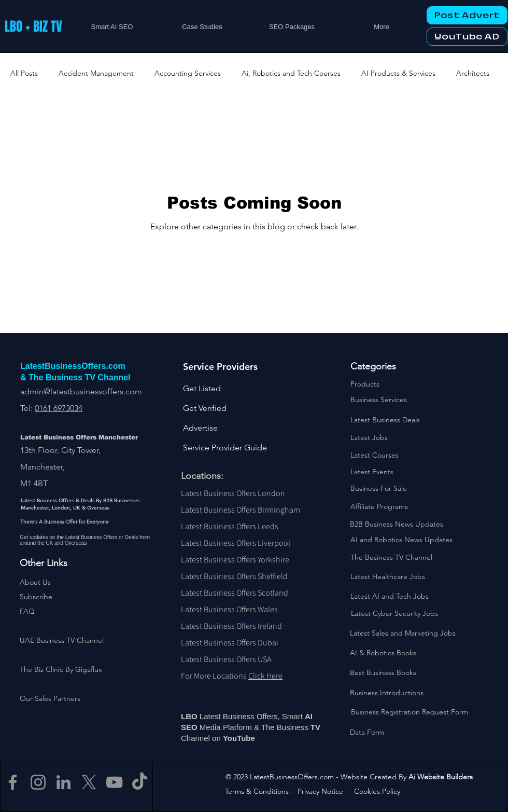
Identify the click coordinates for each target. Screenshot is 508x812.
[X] (89, 782)
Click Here (265, 676)
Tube (247, 738)
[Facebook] (13, 782)
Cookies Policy (377, 791)
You (230, 738)
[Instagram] (38, 782)
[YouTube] (114, 782)
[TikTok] (140, 782)
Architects (473, 73)
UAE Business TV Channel (62, 640)
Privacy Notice (320, 791)
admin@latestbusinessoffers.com (81, 391)
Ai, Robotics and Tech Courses (291, 73)
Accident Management (96, 73)
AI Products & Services (398, 73)
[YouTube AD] (467, 37)
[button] (36, 597)
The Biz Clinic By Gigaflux (61, 669)
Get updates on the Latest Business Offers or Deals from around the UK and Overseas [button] (85, 540)
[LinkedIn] (63, 782)
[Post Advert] (467, 15)
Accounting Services (188, 73)
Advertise (200, 428)
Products (365, 384)
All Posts (24, 73)
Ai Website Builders (441, 777)
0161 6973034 (59, 408)
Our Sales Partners (50, 698)
